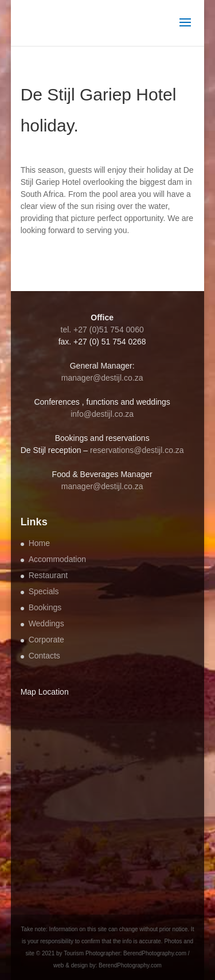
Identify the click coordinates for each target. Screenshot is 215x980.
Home (39, 543)
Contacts (44, 656)
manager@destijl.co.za (102, 378)
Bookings (45, 607)
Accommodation (57, 559)
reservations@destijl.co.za (137, 450)
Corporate (46, 640)
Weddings (46, 623)
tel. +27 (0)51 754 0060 (102, 330)
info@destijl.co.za (102, 414)
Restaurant (48, 575)
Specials (44, 591)
